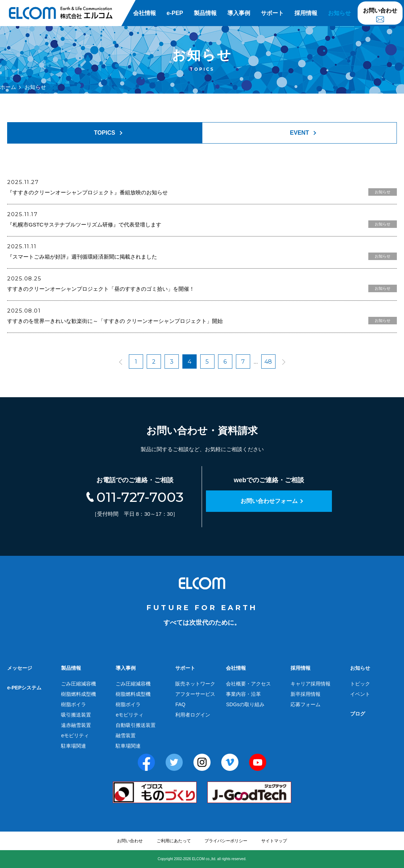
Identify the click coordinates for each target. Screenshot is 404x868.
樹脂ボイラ (74, 704)
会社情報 (145, 13)
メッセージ (20, 668)
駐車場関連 (74, 746)
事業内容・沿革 (243, 694)
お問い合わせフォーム (269, 501)
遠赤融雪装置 (76, 725)
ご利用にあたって (174, 841)
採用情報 (306, 13)
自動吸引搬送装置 (136, 725)
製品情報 (205, 13)
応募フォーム (305, 704)
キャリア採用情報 (310, 684)
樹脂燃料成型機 (79, 694)
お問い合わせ (380, 11)
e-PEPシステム (24, 688)
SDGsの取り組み (245, 704)
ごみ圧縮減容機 (79, 684)
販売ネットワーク (195, 684)
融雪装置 (126, 735)
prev (123, 362)
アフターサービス (195, 694)
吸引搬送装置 (76, 715)
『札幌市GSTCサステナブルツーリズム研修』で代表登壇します (84, 225)
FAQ (180, 704)
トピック (360, 684)
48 (268, 362)
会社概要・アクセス (248, 684)
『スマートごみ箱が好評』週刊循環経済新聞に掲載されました (82, 257)
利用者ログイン (193, 715)
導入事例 (239, 13)
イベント (360, 694)
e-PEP (175, 13)
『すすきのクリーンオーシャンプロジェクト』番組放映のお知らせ (87, 192)
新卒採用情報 (305, 694)
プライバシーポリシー (226, 841)
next (281, 362)
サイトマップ (274, 841)
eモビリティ (75, 735)
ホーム (8, 87)
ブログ (358, 714)
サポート (272, 13)
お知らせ (339, 13)
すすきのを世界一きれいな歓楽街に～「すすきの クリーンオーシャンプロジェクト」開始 (115, 321)
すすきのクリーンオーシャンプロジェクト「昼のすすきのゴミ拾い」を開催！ (101, 289)
